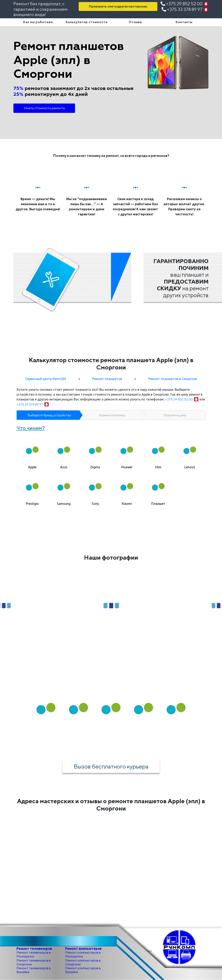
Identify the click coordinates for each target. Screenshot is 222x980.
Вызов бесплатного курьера (111, 766)
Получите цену (175, 415)
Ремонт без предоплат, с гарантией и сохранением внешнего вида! (40, 9)
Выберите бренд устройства (49, 415)
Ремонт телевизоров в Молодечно (34, 954)
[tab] (32, 452)
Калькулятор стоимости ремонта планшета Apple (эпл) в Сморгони (111, 364)
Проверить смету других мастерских (118, 6)
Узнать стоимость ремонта (44, 108)
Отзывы (135, 22)
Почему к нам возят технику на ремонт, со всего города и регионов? (111, 156)
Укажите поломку (112, 415)
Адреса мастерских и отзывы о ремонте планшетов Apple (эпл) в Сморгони (111, 805)
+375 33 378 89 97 (185, 9)
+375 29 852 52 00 (185, 4)
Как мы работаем (38, 22)
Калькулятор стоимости (87, 22)
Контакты (184, 22)
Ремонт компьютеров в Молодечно (83, 954)
